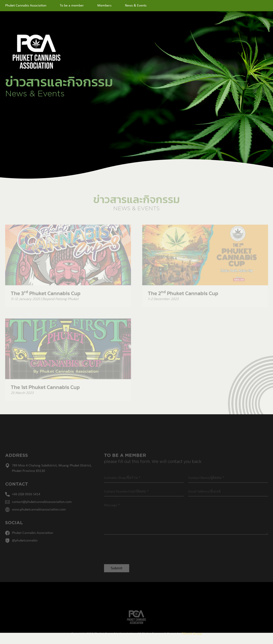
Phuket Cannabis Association (26, 6)
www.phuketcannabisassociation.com (39, 515)
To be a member (72, 6)
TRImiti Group (192, 639)
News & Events (136, 6)
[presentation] (135, 554)
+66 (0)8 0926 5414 (26, 500)
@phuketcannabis (25, 546)
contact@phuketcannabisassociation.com (42, 507)
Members (104, 6)
